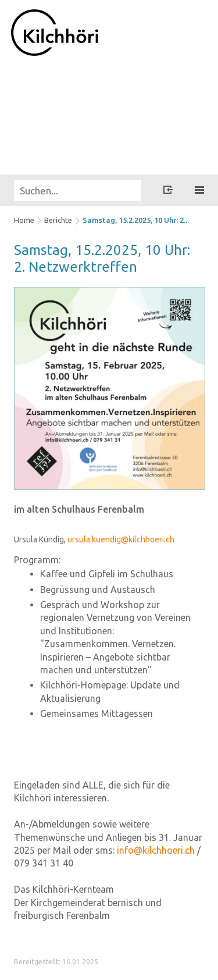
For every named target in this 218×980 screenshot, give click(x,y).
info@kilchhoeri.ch (156, 850)
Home (24, 220)
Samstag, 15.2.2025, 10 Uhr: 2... (136, 220)
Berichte (58, 220)
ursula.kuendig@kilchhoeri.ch (121, 539)
